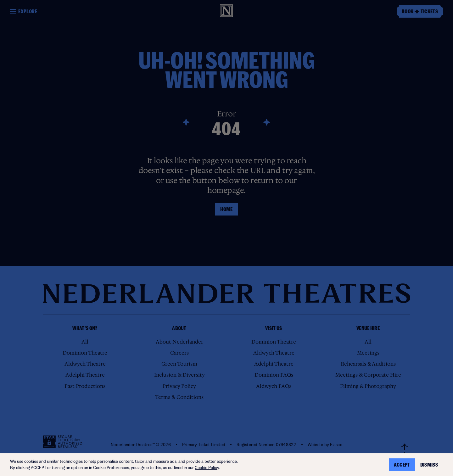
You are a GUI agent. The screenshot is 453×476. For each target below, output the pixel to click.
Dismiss (429, 465)
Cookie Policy (207, 468)
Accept (402, 465)
